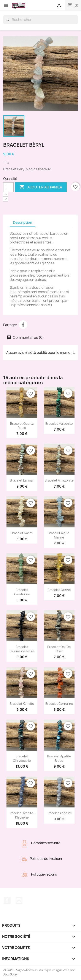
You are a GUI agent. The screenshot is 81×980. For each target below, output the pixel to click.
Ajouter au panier (41, 187)
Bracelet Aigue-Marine (59, 535)
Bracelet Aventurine (22, 592)
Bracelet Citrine (59, 590)
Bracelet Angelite (59, 813)
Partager (23, 325)
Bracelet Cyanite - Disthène (22, 815)
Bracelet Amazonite (59, 480)
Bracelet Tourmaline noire (22, 649)
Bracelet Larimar (22, 480)
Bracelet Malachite (59, 424)
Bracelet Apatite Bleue (59, 758)
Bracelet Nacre (22, 533)
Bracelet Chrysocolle (22, 758)
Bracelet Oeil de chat (59, 649)
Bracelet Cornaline (59, 704)
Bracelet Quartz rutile (22, 426)
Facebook (7, 900)
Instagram (19, 900)
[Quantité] (8, 187)
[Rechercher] (40, 20)
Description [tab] (23, 222)
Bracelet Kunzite (22, 704)
